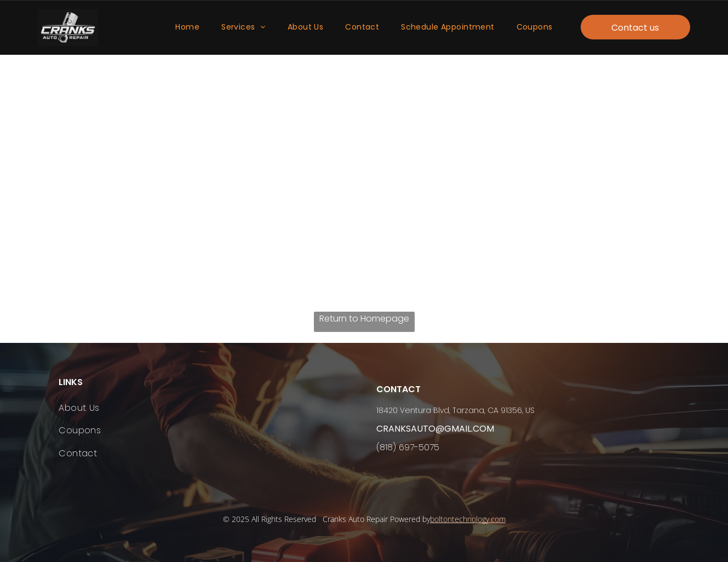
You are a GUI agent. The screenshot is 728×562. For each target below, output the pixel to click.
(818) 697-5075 (408, 447)
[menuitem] (187, 28)
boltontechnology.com (468, 519)
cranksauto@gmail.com (435, 429)
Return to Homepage (364, 319)
